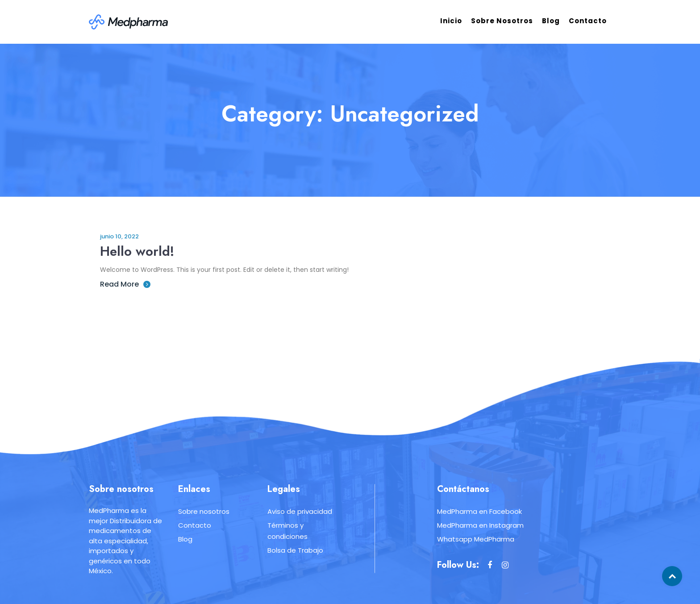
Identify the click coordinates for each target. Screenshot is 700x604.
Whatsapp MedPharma (476, 539)
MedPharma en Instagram (480, 525)
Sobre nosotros (502, 21)
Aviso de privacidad (300, 511)
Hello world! (137, 251)
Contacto (588, 21)
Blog (551, 21)
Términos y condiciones (287, 531)
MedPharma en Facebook (479, 511)
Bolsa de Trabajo (295, 550)
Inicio (451, 21)
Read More (125, 284)
